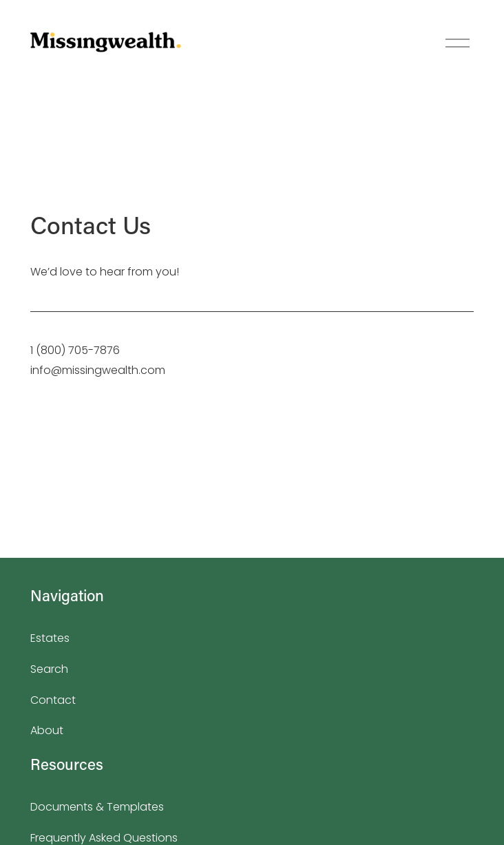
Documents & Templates (97, 807)
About (47, 730)
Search (49, 669)
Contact (53, 700)
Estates (50, 638)
